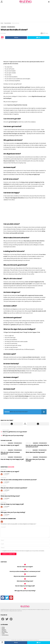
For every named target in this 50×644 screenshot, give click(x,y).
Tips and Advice (18, 443)
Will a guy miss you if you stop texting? (35, 460)
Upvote (12, 424)
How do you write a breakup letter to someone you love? (37, 446)
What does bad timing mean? (35, 452)
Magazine (10, 443)
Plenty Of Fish (5, 632)
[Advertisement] (25, 13)
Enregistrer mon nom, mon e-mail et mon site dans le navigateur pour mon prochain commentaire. (23, 551)
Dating (3, 627)
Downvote (38, 424)
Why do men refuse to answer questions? (10, 453)
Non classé (4, 631)
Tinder (3, 634)
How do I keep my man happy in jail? (12, 459)
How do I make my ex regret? (10, 445)
